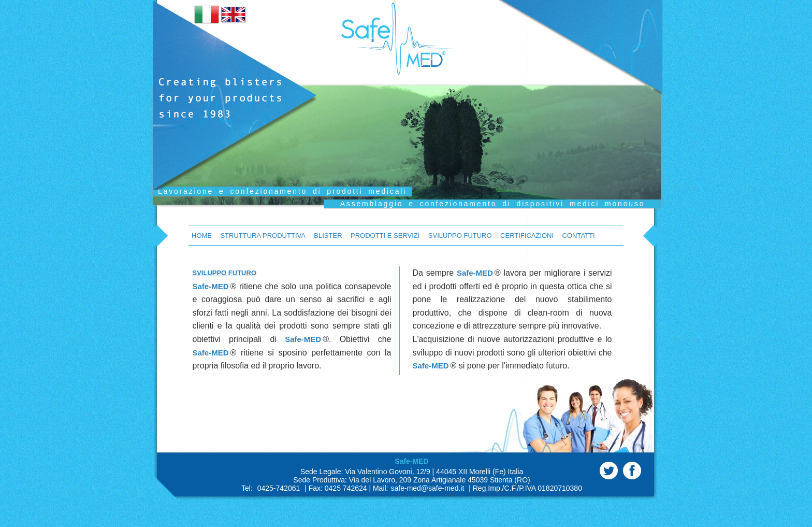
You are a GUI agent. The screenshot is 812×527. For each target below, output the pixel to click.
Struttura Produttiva (263, 236)
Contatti (579, 236)
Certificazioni (527, 236)
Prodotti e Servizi (385, 236)
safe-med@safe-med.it (428, 488)
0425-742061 (279, 488)
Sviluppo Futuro (460, 236)
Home (202, 236)
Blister (328, 236)
